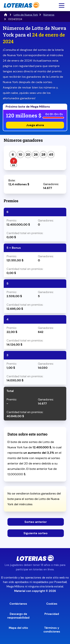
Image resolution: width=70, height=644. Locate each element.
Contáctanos (18, 604)
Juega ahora (35, 125)
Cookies (52, 604)
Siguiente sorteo (36, 533)
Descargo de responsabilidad (18, 616)
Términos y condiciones (52, 630)
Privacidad (52, 614)
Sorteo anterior (36, 522)
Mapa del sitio (18, 628)
